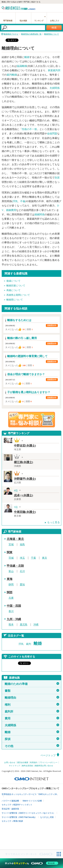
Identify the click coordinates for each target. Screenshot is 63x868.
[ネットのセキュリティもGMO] (32, 863)
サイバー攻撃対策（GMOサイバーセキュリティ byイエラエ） (28, 813)
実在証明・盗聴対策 (10, 809)
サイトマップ (14, 766)
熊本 (11, 625)
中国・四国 (14, 606)
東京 (45, 558)
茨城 (11, 558)
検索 (54, 28)
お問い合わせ (10, 762)
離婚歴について (15, 300)
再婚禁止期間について (18, 295)
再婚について (13, 290)
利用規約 (34, 762)
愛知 (22, 585)
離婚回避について (16, 286)
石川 (22, 571)
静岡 (11, 585)
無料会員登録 (27, 766)
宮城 (11, 545)
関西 (10, 592)
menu (59, 8)
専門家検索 (8, 21)
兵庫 (11, 598)
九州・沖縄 (14, 619)
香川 (11, 611)
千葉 (33, 558)
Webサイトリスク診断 (32, 801)
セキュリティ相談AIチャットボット (17, 805)
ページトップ (48, 755)
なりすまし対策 (47, 817)
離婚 (27, 57)
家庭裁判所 (54, 70)
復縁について (13, 281)
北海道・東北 (15, 539)
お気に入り (55, 21)
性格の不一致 (29, 129)
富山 (11, 571)
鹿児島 (24, 625)
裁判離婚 (12, 75)
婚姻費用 (11, 210)
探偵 (32, 739)
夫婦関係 (55, 88)
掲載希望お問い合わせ (44, 766)
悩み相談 (23, 21)
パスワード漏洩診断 (10, 801)
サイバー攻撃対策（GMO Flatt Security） (19, 817)
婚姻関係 (39, 214)
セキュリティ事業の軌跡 (12, 821)
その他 (32, 746)
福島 (22, 545)
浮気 (15, 201)
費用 (32, 718)
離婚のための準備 (32, 684)
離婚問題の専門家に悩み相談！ (32, 420)
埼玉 (22, 558)
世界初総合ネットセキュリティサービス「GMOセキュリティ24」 (30, 794)
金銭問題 (52, 134)
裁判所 (32, 711)
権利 (32, 705)
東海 (10, 579)
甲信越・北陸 (15, 566)
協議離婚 (22, 66)
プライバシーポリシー (48, 762)
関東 (10, 552)
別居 (57, 178)
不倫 (23, 201)
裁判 (29, 644)
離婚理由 (32, 698)
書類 (32, 691)
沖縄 (36, 625)
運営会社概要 (23, 762)
